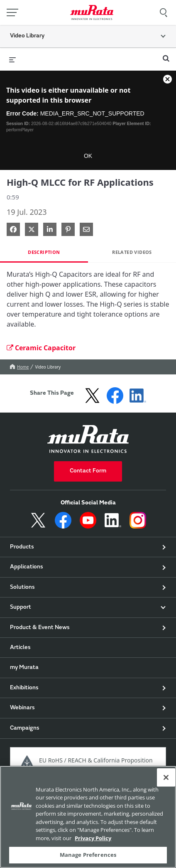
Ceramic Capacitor (41, 348)
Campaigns (25, 728)
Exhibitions (24, 688)
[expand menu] (12, 59)
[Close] (166, 777)
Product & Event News (40, 628)
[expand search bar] (166, 55)
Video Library (48, 367)
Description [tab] (44, 252)
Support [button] (21, 607)
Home (19, 367)
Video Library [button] (27, 36)
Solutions (22, 588)
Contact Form (88, 471)
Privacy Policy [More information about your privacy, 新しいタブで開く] (93, 838)
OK (88, 156)
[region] (88, 817)
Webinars (22, 708)
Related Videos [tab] (132, 252)
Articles (20, 648)
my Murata (24, 668)
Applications (27, 567)
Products (22, 547)
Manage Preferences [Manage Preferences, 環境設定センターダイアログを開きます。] (88, 855)
